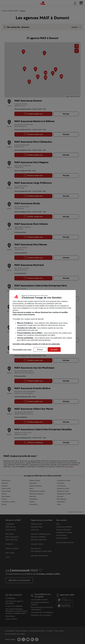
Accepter (54, 350)
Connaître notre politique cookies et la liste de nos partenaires (36, 344)
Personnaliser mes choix (22, 350)
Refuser (40, 350)
